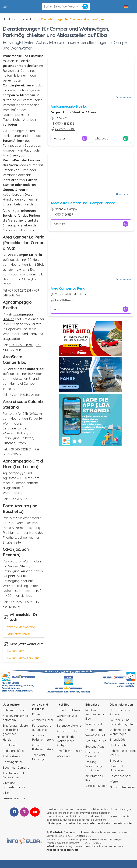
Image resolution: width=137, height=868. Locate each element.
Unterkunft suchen (15, 710)
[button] (5, 6)
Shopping (116, 761)
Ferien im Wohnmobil (19, 634)
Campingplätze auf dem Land (23, 658)
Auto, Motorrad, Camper (21, 627)
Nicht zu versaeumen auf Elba (96, 714)
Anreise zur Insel (42, 720)
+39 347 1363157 (19, 395)
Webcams (63, 756)
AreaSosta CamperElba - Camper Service (83, 203)
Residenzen (10, 745)
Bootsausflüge (95, 747)
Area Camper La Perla (68, 288)
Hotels (7, 740)
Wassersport (94, 724)
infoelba (52, 846)
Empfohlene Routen (69, 751)
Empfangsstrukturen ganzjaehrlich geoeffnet (16, 730)
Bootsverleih (118, 745)
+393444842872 (64, 124)
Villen (6, 793)
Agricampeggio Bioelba (69, 106)
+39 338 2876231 (20, 290)
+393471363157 (64, 215)
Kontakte (70, 138)
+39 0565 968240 (21, 345)
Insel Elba (10, 19)
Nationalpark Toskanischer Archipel (65, 741)
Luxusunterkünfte (14, 798)
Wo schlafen (29, 19)
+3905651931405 (65, 129)
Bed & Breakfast (13, 751)
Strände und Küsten (70, 710)
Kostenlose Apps (121, 776)
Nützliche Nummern (122, 787)
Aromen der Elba (68, 731)
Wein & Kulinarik (96, 735)
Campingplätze (15, 651)
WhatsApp (111, 138)
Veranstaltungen (96, 786)
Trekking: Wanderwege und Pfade (94, 766)
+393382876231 (64, 300)
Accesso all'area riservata (63, 850)
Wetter (114, 782)
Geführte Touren (96, 741)
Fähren (37, 714)
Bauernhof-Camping (16, 768)
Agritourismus (12, 756)
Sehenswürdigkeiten (70, 726)
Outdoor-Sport (95, 730)
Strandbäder (118, 740)
